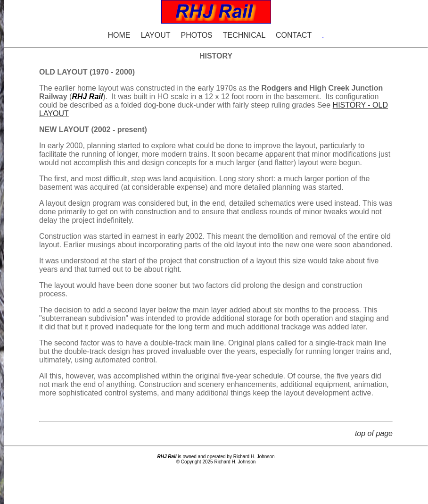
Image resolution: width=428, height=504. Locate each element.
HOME (119, 35)
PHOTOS (196, 35)
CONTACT (294, 35)
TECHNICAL (244, 35)
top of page (374, 433)
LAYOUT (156, 35)
